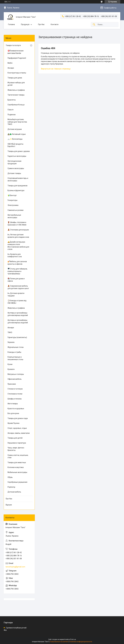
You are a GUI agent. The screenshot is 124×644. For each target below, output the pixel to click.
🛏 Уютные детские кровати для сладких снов (18, 236)
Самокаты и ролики (15, 210)
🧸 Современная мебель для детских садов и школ (18, 287)
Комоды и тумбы (14, 352)
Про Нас (41, 24)
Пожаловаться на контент (59, 642)
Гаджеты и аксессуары (17, 156)
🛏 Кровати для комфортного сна (15, 255)
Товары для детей (15, 438)
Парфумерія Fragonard (17, 58)
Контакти (55, 24)
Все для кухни (13, 413)
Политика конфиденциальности (81, 642)
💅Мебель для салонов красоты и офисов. (17, 263)
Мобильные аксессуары (17, 472)
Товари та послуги (13, 45)
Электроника (13, 205)
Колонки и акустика (16, 467)
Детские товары (14, 173)
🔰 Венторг (12, 195)
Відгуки (9, 505)
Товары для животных (17, 462)
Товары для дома (15, 78)
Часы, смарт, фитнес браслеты (16, 449)
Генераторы (12, 200)
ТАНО (10, 332)
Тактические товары (16, 95)
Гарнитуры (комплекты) (17, 337)
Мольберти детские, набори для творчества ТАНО (17, 122)
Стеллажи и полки (15, 394)
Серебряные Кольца (16, 105)
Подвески (12, 115)
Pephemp (11, 487)
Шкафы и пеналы (15, 399)
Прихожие (12, 384)
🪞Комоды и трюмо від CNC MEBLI (17, 302)
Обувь (10, 477)
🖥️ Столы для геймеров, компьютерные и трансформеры (17, 271)
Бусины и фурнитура (16, 190)
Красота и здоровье (16, 409)
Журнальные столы (16, 347)
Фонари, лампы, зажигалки (19, 433)
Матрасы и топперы (16, 374)
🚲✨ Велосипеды (15, 139)
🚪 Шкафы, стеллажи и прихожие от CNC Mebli (17, 224)
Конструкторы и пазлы (17, 73)
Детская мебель (14, 492)
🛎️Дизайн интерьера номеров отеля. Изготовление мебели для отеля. (18, 246)
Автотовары (13, 404)
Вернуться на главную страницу (56, 69)
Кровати (11, 369)
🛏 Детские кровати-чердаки (16, 294)
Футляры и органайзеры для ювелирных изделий (18, 314)
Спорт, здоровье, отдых (17, 428)
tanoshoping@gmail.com (15, 567)
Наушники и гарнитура (17, 443)
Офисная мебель (15, 379)
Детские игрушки (15, 129)
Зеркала (11, 342)
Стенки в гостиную (15, 389)
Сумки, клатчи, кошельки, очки (18, 456)
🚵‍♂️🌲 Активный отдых (17, 134)
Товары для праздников (17, 186)
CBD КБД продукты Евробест (15, 145)
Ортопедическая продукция (14, 162)
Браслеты (12, 100)
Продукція (25, 24)
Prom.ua (73, 639)
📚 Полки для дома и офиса (16, 280)
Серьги (10, 110)
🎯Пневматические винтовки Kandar (16, 52)
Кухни (10, 364)
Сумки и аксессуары (16, 168)
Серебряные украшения (17, 482)
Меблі (10, 63)
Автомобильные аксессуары (14, 216)
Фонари (11, 68)
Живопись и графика (16, 90)
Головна (11, 24)
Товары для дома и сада (18, 418)
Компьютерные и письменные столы (15, 358)
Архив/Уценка (13, 423)
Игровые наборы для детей (16, 84)
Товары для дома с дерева (19, 151)
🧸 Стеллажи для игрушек (18, 230)
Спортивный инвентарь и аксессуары (18, 179)
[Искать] (94, 25)
